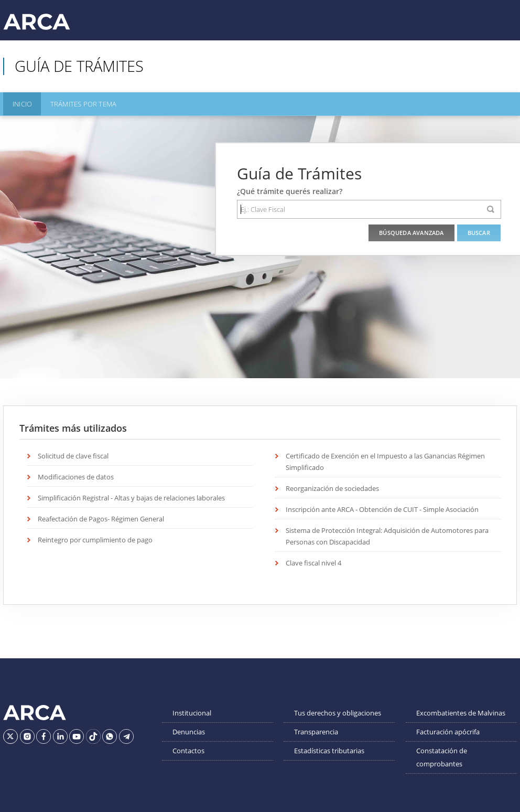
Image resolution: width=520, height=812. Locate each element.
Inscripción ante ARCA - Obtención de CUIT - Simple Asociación (382, 508)
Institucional (192, 711)
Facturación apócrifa (448, 730)
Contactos (188, 749)
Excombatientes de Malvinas (461, 711)
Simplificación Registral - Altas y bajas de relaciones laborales (131, 496)
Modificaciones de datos (76, 475)
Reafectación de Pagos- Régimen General (101, 517)
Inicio (20, 103)
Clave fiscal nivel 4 (313, 561)
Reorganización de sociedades (332, 487)
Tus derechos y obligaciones (338, 711)
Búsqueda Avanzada (411, 231)
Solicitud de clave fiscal (73, 454)
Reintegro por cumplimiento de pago (95, 538)
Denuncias (189, 730)
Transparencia (316, 730)
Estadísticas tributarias (329, 749)
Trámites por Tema (78, 103)
